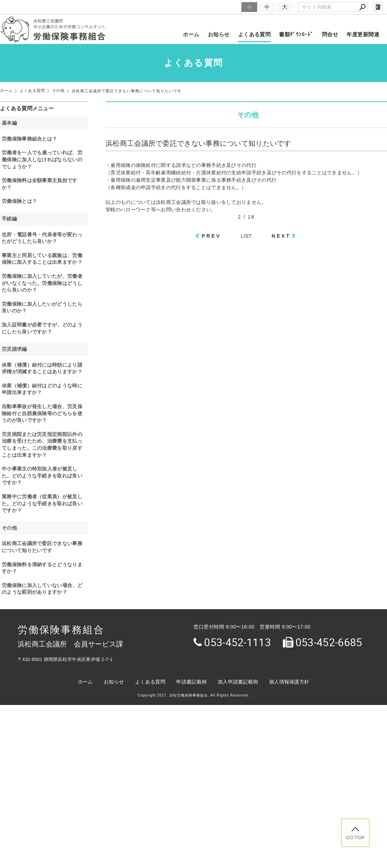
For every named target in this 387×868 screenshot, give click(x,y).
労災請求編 (14, 349)
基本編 (9, 123)
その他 (9, 528)
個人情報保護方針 (289, 682)
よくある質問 (255, 34)
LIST (246, 236)
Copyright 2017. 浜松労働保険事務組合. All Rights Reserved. (193, 695)
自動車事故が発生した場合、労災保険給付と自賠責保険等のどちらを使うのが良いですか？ (42, 413)
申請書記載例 (191, 682)
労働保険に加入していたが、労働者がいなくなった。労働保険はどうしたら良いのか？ (42, 283)
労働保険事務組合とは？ (29, 139)
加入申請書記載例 (238, 682)
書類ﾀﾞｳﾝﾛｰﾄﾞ (296, 34)
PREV (211, 236)
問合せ (330, 34)
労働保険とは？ (19, 201)
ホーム (191, 34)
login (378, 7)
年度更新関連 (363, 34)
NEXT (281, 236)
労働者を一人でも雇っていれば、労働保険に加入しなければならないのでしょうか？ (42, 159)
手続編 (9, 219)
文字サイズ (227, 7)
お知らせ (219, 34)
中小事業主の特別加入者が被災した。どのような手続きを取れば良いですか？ (42, 476)
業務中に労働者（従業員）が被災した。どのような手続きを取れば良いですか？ (42, 503)
